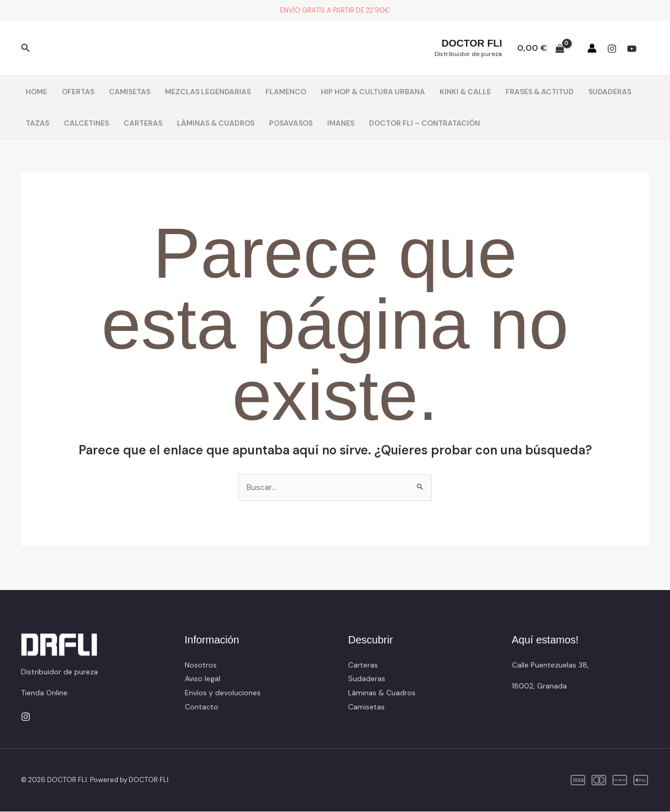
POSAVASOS (291, 123)
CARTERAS (143, 123)
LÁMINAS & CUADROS (216, 123)
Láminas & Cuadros (382, 693)
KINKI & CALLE (465, 92)
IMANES (341, 123)
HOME (36, 92)
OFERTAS (78, 92)
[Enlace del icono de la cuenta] (592, 48)
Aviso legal (203, 679)
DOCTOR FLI (472, 43)
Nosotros (201, 665)
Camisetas (366, 707)
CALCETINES (86, 123)
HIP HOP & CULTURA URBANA (373, 92)
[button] (26, 48)
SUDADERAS (610, 92)
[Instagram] (612, 49)
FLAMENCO (286, 92)
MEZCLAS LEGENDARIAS (208, 92)
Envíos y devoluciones (223, 693)
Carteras (363, 665)
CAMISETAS (130, 92)
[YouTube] (632, 49)
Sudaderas (367, 679)
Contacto (202, 707)
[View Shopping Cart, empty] (540, 48)
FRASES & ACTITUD (540, 92)
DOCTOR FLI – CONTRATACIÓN (425, 123)
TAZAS (37, 123)
